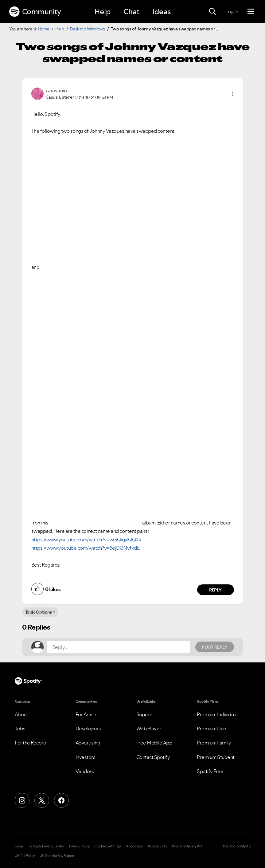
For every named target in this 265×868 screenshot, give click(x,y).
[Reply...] (119, 647)
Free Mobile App (154, 743)
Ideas (162, 12)
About (21, 714)
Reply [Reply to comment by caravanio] (215, 590)
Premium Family (214, 743)
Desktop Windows (88, 29)
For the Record (30, 743)
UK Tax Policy (25, 856)
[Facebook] (61, 800)
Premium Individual (217, 714)
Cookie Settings (108, 846)
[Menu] (251, 12)
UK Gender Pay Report (57, 856)
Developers (88, 729)
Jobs (20, 729)
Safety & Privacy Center (47, 846)
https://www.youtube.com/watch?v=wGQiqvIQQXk (86, 540)
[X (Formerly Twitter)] (42, 800)
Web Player (149, 729)
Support (145, 714)
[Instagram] (22, 800)
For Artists (87, 714)
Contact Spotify (153, 757)
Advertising (88, 743)
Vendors (85, 771)
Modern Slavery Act (187, 846)
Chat (131, 12)
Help (103, 12)
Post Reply (215, 647)
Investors (86, 757)
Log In (232, 11)
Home (44, 29)
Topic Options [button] (39, 612)
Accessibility (158, 846)
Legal (19, 846)
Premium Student (216, 757)
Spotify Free (210, 771)
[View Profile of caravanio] (56, 90)
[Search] (212, 12)
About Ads (134, 846)
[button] (232, 94)
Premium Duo (212, 729)
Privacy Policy (79, 846)
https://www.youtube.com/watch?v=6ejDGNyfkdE (86, 548)
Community (35, 12)
